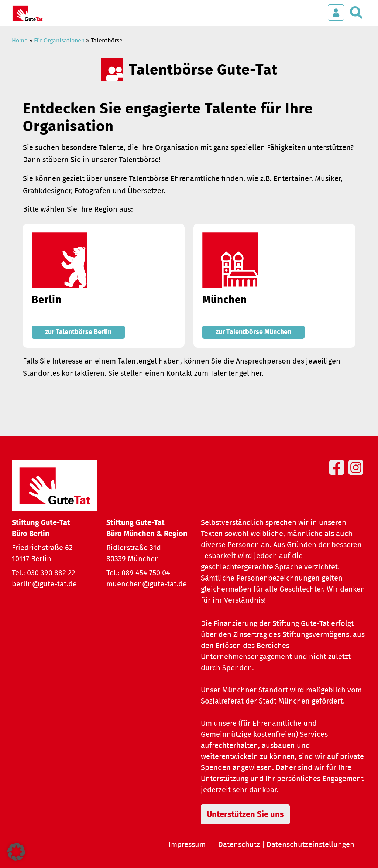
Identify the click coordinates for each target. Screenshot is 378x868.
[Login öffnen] (336, 13)
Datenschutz (239, 845)
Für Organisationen (59, 41)
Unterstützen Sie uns (245, 814)
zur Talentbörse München (253, 332)
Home (20, 41)
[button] (16, 852)
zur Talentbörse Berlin (78, 332)
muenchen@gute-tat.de (147, 584)
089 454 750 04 (146, 573)
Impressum (187, 845)
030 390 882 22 (51, 573)
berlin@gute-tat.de (44, 584)
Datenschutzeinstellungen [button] (310, 845)
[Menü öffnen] (314, 9)
